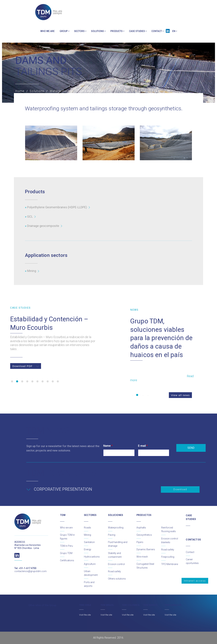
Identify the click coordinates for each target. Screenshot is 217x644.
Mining (32, 271)
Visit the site (85, 615)
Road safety (114, 571)
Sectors (79, 31)
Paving (112, 535)
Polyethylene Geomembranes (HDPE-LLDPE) (57, 207)
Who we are (47, 31)
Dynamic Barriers (146, 549)
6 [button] (37, 381)
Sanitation (89, 542)
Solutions (97, 31)
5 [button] (32, 381)
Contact (157, 31)
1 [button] (12, 381)
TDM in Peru (66, 546)
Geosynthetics (144, 535)
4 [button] (27, 381)
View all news (180, 395)
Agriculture (90, 564)
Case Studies (137, 31)
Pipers (140, 542)
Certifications (67, 560)
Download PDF (26, 366)
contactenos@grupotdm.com (31, 571)
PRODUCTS (116, 31)
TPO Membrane (170, 564)
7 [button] (43, 381)
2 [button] (17, 381)
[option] (54, 338)
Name (108, 446)
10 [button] (58, 381)
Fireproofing (168, 557)
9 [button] (53, 381)
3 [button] (22, 381)
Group (64, 31)
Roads (87, 528)
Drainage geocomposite (43, 226)
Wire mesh (142, 557)
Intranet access (195, 581)
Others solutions (117, 579)
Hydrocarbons (92, 557)
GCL (30, 216)
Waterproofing (116, 528)
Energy (88, 549)
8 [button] (48, 381)
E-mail (143, 446)
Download (180, 489)
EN (174, 31)
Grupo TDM (66, 553)
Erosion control (116, 564)
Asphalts (141, 528)
